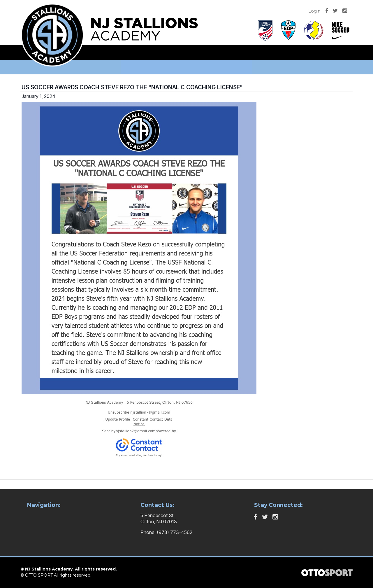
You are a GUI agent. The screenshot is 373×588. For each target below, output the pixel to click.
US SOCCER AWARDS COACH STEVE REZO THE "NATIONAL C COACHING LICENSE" (132, 87)
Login (314, 11)
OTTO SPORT (39, 575)
